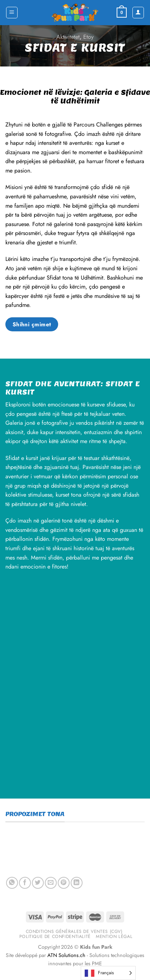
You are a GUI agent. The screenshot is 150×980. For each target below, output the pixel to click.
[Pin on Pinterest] (64, 883)
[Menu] (12, 13)
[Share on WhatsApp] (12, 883)
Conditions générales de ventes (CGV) (74, 931)
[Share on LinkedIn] (77, 883)
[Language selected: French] (108, 973)
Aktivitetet (68, 37)
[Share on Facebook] (25, 883)
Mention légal (114, 937)
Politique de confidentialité (55, 937)
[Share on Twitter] (38, 883)
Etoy (88, 37)
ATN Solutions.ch (66, 955)
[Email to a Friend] (51, 883)
